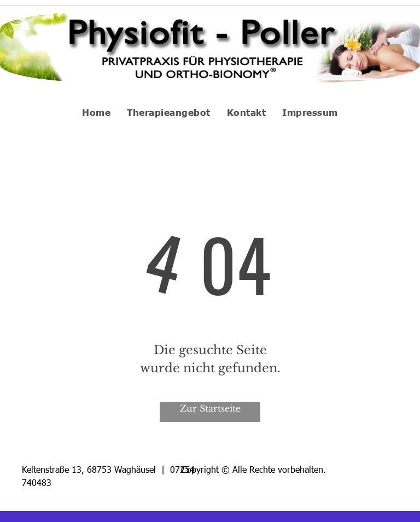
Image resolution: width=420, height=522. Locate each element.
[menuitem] (96, 112)
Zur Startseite (210, 408)
